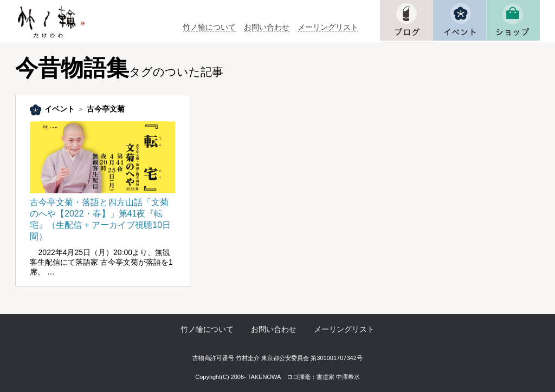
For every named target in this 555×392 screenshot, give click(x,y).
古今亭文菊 (106, 109)
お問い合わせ (267, 27)
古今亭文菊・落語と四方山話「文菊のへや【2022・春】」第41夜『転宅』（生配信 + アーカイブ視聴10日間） (102, 214)
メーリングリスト (328, 27)
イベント (60, 109)
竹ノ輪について (209, 27)
